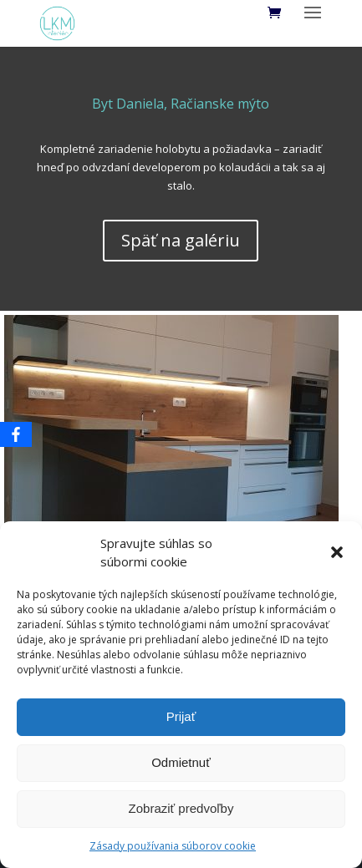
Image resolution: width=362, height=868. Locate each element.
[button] (337, 552)
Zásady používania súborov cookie (173, 846)
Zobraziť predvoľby (181, 808)
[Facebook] (16, 434)
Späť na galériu (181, 240)
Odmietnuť (181, 762)
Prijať (181, 716)
